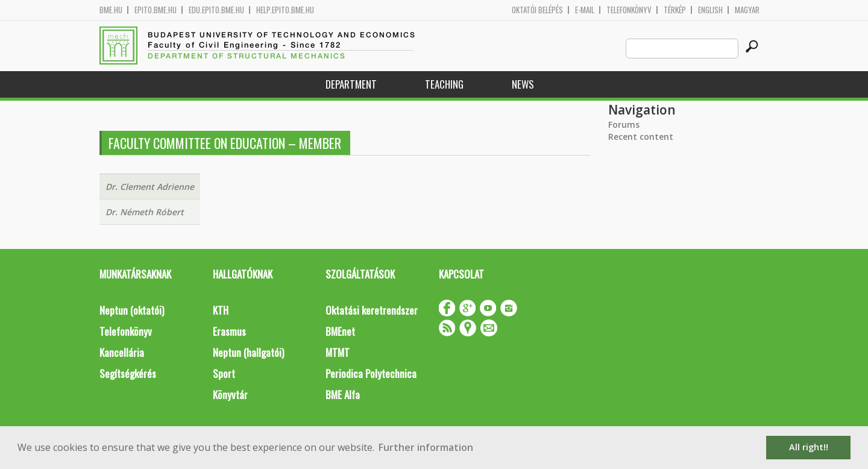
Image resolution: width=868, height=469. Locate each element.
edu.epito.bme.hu (216, 10)
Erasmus (229, 331)
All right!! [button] (809, 447)
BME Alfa (343, 395)
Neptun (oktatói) (132, 310)
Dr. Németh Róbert (145, 212)
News (523, 84)
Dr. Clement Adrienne (150, 187)
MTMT (338, 352)
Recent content (641, 137)
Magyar (747, 10)
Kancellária (122, 352)
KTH (221, 310)
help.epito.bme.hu (285, 10)
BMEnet (340, 331)
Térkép (675, 10)
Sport (224, 373)
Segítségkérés (128, 373)
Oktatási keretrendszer (372, 310)
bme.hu (111, 10)
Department (351, 84)
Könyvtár (230, 395)
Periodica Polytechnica (371, 373)
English (710, 10)
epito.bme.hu (156, 10)
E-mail (585, 10)
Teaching (444, 84)
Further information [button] (426, 447)
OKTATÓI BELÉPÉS (537, 10)
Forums (624, 124)
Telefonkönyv (629, 10)
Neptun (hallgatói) (248, 352)
